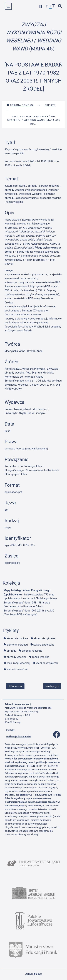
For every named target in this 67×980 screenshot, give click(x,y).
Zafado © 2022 (33, 974)
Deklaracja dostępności (18, 736)
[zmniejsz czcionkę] (47, 7)
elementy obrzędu (17, 645)
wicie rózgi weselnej (18, 663)
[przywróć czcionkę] (50, 7)
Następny (52, 686)
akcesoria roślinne (17, 638)
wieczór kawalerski (47, 663)
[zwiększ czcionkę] (54, 6)
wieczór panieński (17, 669)
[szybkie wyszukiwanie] (60, 6)
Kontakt (10, 730)
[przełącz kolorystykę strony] (41, 7)
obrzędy (11, 651)
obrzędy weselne (17, 657)
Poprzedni (15, 686)
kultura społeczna (44, 645)
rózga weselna (41, 657)
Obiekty (50, 105)
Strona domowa (20, 105)
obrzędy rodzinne (32, 651)
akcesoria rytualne (44, 638)
